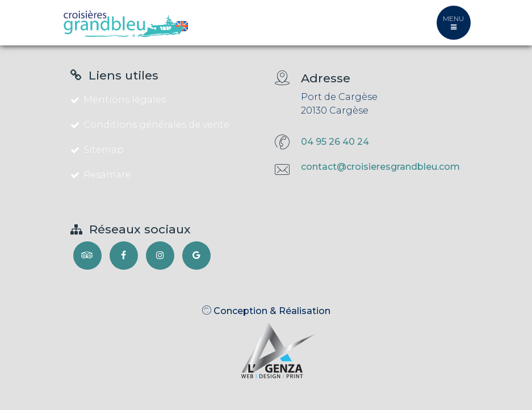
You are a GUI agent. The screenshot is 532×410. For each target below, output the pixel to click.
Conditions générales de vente (150, 125)
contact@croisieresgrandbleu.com (380, 167)
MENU (453, 22)
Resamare (101, 175)
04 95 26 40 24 (335, 142)
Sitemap (97, 150)
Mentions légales (118, 100)
